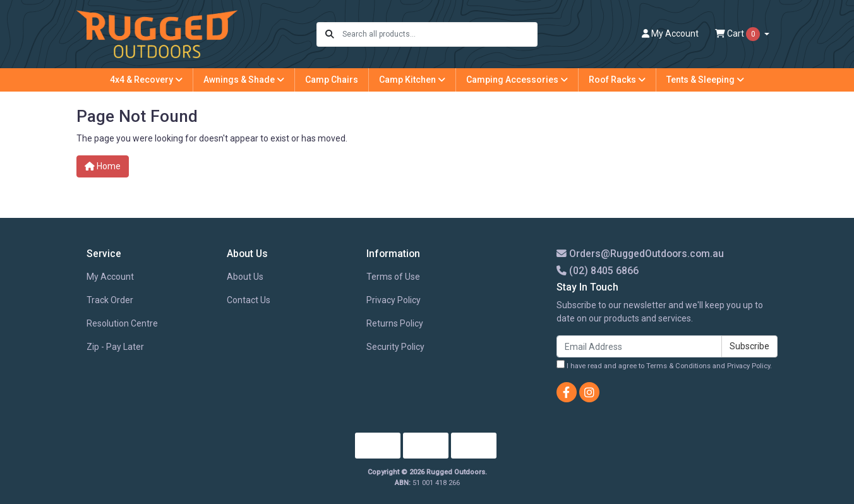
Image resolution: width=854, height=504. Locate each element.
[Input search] (439, 34)
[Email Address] (639, 346)
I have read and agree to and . (664, 365)
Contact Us (249, 300)
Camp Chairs (332, 80)
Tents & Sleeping (705, 80)
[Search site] (330, 34)
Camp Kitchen (412, 80)
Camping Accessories (517, 80)
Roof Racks (617, 80)
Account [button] (670, 33)
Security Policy (395, 347)
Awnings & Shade (244, 80)
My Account (110, 277)
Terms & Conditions (678, 366)
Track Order (110, 300)
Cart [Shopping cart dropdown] (738, 34)
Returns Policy (395, 323)
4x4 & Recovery (146, 80)
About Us (245, 277)
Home (103, 166)
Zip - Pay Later (115, 347)
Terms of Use (393, 277)
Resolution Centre (122, 323)
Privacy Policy (394, 300)
